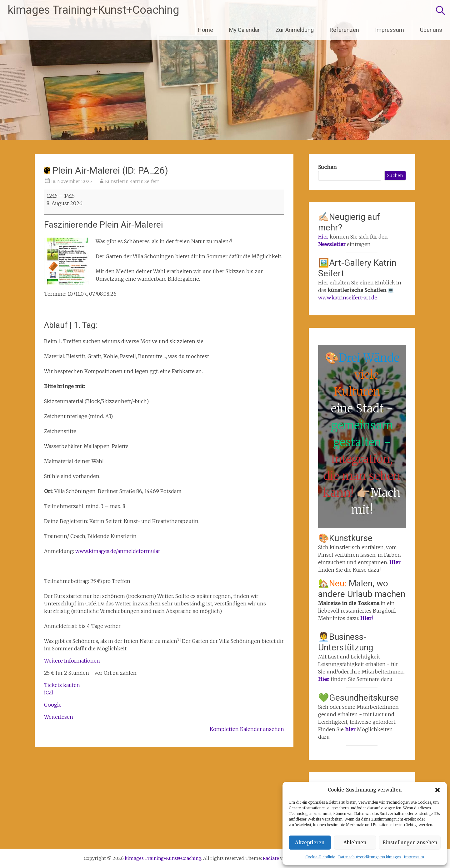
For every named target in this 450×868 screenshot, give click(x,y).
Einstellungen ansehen (410, 843)
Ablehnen (355, 843)
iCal (49, 693)
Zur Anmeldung (295, 30)
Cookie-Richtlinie (320, 857)
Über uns (431, 30)
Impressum (414, 857)
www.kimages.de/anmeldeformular (118, 551)
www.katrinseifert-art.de (348, 298)
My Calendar (244, 30)
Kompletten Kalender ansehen (247, 729)
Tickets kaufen (62, 685)
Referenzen (344, 30)
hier (351, 729)
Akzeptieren (310, 843)
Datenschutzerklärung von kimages (369, 857)
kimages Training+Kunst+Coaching (93, 10)
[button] (437, 790)
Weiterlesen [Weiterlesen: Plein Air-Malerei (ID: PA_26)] (59, 717)
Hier (323, 237)
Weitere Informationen (72, 661)
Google (53, 705)
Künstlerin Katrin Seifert (132, 181)
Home (205, 30)
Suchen (327, 167)
